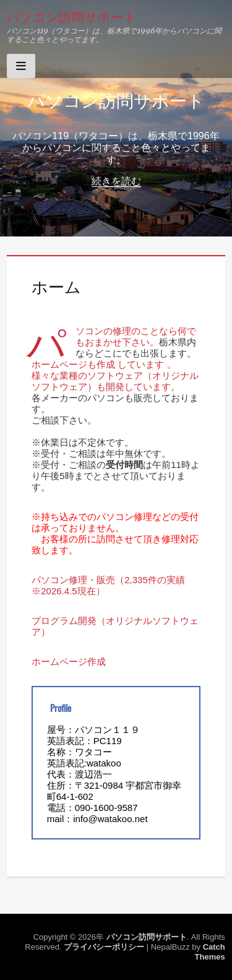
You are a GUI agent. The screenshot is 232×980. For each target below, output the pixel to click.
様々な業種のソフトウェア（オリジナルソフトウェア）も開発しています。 (115, 381)
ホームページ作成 (69, 661)
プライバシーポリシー (104, 947)
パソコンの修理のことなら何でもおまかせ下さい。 (136, 336)
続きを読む (116, 181)
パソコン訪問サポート (72, 16)
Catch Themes (210, 952)
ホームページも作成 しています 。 (104, 364)
